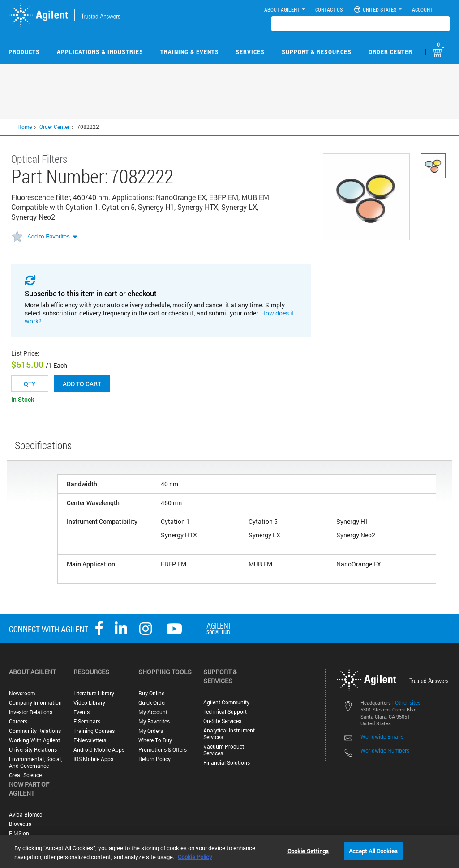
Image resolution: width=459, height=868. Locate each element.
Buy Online (151, 693)
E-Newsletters (90, 740)
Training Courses (94, 731)
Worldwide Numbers (385, 750)
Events (82, 712)
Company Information (35, 703)
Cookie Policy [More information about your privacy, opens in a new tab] (195, 857)
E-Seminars (87, 721)
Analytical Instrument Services (229, 734)
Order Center (390, 52)
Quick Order (152, 703)
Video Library (89, 703)
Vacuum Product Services (224, 750)
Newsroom (22, 693)
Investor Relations (31, 712)
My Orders (151, 731)
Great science (25, 775)
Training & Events (190, 52)
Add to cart (82, 384)
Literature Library (94, 693)
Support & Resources (317, 52)
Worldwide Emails (382, 736)
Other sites (408, 702)
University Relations (33, 750)
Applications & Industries (100, 52)
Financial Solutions (227, 763)
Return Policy (154, 759)
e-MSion (19, 833)
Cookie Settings (308, 851)
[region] (229, 851)
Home (25, 127)
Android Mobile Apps (99, 750)
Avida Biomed (26, 815)
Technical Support (225, 712)
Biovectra (20, 824)
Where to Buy (155, 740)
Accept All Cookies (373, 851)
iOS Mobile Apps (93, 759)
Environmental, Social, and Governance (35, 762)
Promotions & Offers (163, 750)
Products (24, 52)
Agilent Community (226, 702)
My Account (153, 712)
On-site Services (222, 721)
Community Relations (35, 731)
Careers (18, 721)
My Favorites (154, 721)
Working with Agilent (34, 740)
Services (250, 52)
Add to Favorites (49, 236)
